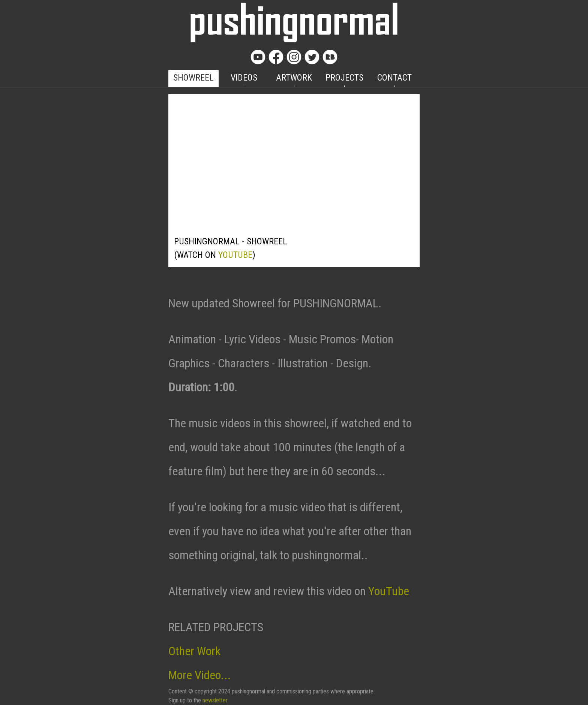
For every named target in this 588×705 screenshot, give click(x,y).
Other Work (194, 651)
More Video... (200, 675)
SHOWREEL (193, 78)
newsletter (215, 700)
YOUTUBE (235, 255)
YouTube (389, 591)
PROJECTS (344, 78)
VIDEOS (244, 78)
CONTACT (394, 78)
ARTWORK (294, 78)
